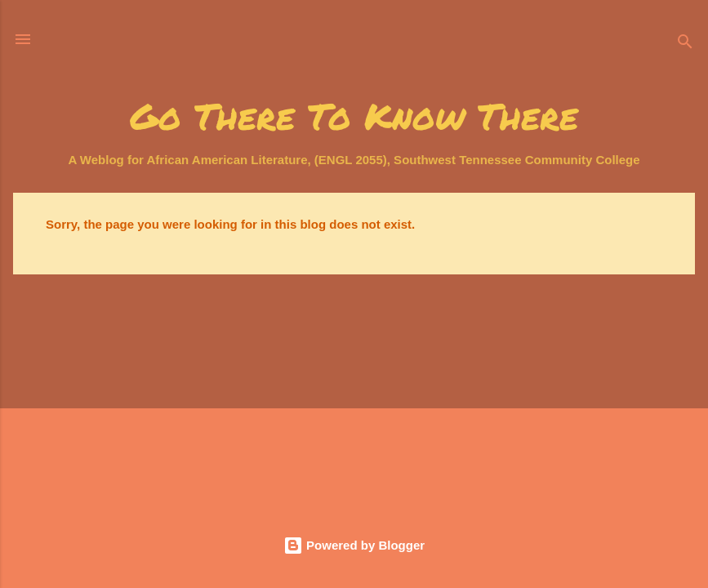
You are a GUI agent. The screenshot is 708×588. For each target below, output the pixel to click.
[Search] (685, 45)
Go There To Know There (354, 116)
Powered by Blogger (354, 545)
